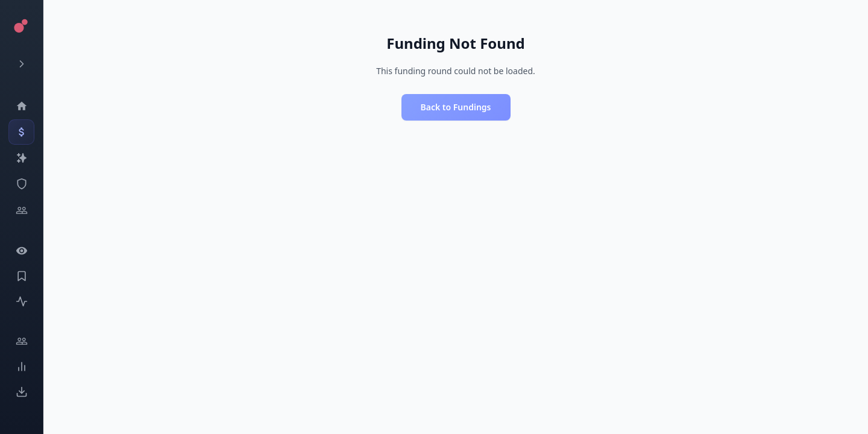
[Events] (21, 132)
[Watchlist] (21, 251)
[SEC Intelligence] (21, 184)
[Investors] (21, 210)
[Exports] (21, 392)
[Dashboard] (21, 106)
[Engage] (21, 341)
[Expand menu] (21, 64)
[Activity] (21, 301)
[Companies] (21, 158)
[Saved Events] (21, 276)
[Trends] (21, 366)
